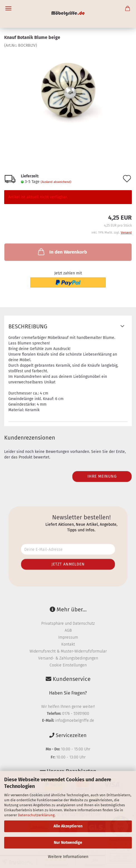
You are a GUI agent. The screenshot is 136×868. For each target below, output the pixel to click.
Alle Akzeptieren (68, 826)
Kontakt (68, 644)
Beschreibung (28, 326)
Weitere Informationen (68, 857)
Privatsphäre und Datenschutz (68, 623)
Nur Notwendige (68, 843)
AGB (68, 630)
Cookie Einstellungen (68, 665)
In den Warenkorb (62, 252)
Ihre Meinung (102, 476)
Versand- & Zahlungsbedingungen (68, 658)
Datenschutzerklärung (36, 815)
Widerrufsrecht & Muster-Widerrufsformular (68, 651)
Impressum (68, 637)
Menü (8, 8)
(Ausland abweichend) (56, 182)
